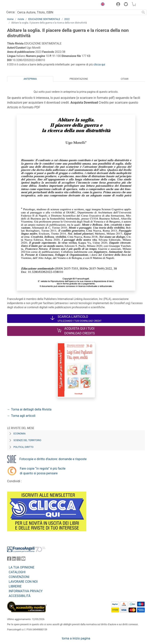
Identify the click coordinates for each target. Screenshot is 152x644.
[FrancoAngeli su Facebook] (9, 559)
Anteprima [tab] (30, 79)
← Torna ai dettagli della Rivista (29, 409)
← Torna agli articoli (21, 416)
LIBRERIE (15, 586)
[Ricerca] (143, 12)
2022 (67, 19)
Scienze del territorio (27, 440)
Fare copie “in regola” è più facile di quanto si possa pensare (43, 471)
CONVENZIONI (19, 577)
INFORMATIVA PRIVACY (26, 591)
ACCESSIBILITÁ (20, 596)
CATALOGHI (17, 572)
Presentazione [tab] (79, 79)
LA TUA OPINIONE (22, 567)
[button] (102, 5)
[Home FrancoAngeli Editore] (21, 5)
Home (10, 19)
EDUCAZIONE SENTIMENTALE (44, 19)
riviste (21, 19)
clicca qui (99, 64)
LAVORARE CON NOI (23, 582)
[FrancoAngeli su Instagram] (19, 559)
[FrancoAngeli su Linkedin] (14, 559)
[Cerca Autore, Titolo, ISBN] (78, 12)
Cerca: (11, 12)
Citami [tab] (125, 79)
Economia (19, 434)
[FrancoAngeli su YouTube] (23, 559)
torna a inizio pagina (76, 638)
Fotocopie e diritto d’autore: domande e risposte (53, 459)
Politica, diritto (23, 447)
